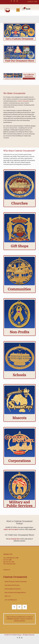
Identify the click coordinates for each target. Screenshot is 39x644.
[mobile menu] (18, 10)
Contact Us (7, 570)
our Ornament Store (14, 539)
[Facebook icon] (11, 1)
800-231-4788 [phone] (33, 2)
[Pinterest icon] (14, 1)
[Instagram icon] (17, 1)
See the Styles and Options (13, 589)
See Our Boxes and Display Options (15, 592)
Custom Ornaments (23, 101)
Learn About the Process (12, 585)
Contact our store (25, 619)
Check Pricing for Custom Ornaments (16, 582)
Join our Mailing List (11, 600)
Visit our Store (11, 617)
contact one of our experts (11, 529)
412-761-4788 (7, 560)
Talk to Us (8, 596)
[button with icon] (14, 607)
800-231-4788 (14, 558)
